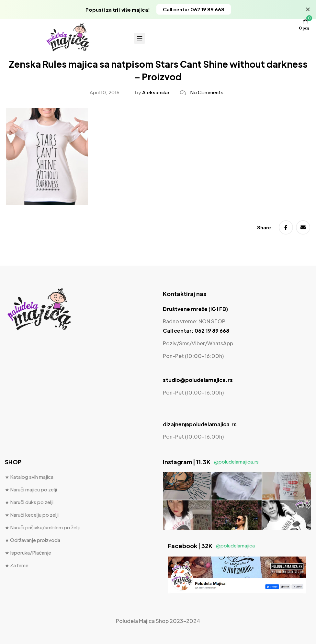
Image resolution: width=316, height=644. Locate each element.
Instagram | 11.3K (211, 462)
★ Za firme (17, 565)
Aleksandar (156, 92)
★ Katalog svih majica (29, 477)
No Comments (207, 92)
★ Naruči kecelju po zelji (32, 515)
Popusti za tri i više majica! (118, 10)
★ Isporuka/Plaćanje (28, 552)
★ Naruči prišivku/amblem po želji (42, 527)
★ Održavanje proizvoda (33, 540)
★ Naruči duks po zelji (29, 502)
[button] (194, 9)
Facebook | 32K (211, 546)
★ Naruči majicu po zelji (31, 489)
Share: (265, 227)
